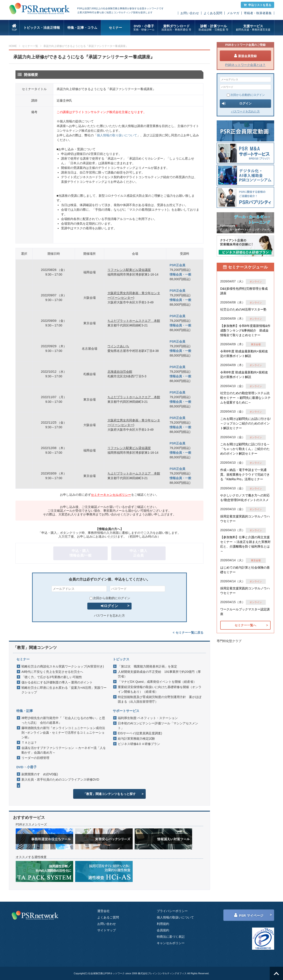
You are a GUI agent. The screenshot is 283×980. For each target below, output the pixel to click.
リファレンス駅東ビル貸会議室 (129, 270)
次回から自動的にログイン (110, 598)
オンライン (256, 282)
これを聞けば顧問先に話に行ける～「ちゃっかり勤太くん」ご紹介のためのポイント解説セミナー (245, 449)
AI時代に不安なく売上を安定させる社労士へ (52, 672)
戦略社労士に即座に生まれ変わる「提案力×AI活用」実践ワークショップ (64, 690)
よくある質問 (213, 13)
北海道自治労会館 (120, 372)
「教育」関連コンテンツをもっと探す (109, 794)
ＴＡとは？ (29, 743)
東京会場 (256, 344)
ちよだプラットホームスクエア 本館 (134, 321)
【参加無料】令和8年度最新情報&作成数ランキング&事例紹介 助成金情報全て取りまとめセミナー (245, 330)
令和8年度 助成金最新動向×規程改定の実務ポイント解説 (244, 354)
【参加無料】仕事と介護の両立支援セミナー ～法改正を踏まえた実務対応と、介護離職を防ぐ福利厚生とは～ (245, 544)
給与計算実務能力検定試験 (136, 739)
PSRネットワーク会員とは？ (246, 65)
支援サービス (253, 28)
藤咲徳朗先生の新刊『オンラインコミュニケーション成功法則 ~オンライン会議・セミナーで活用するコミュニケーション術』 (63, 733)
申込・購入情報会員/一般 (80, 553)
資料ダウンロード (176, 28)
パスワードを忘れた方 (109, 615)
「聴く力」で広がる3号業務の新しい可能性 (52, 677)
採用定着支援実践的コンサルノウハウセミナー (245, 519)
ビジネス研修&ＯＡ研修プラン (139, 744)
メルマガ (233, 13)
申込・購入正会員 (138, 553)
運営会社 (103, 911)
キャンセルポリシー (171, 943)
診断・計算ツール (213, 28)
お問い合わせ (190, 13)
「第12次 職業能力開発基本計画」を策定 (147, 666)
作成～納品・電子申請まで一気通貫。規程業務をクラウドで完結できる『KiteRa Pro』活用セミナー (245, 475)
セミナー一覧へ (245, 625)
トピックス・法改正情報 (42, 28)
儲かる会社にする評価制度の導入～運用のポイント (57, 682)
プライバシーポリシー (172, 911)
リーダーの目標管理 (35, 758)
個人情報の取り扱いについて (117, 135)
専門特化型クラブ (229, 641)
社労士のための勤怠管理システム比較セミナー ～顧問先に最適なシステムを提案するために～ (245, 398)
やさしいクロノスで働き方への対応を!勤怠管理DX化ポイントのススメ (245, 498)
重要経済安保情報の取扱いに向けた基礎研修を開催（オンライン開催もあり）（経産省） (160, 689)
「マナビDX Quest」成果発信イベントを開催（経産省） (157, 682)
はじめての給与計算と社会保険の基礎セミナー (245, 570)
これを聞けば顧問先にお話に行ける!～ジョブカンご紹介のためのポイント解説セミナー (245, 423)
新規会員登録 (245, 56)
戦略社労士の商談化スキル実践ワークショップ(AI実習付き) (63, 666)
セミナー (115, 28)
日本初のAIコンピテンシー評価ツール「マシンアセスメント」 (158, 726)
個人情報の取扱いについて (175, 917)
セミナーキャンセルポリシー (111, 495)
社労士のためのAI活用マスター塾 (243, 309)
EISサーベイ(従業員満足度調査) (140, 733)
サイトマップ (107, 930)
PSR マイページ (249, 915)
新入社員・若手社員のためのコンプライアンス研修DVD (60, 779)
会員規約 (163, 930)
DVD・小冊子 (144, 28)
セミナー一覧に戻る (188, 633)
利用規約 (163, 924)
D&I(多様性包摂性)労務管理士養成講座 (244, 291)
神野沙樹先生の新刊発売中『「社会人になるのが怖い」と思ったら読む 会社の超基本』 (63, 720)
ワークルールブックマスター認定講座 (245, 612)
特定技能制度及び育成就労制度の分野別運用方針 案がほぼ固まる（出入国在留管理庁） (160, 699)
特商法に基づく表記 (171, 937)
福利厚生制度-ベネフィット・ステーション (148, 718)
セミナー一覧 (30, 46)
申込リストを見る (257, 5)
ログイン (109, 606)
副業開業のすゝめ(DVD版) (40, 774)
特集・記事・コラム (82, 28)
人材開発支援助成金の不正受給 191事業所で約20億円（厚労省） (159, 674)
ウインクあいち (118, 346)
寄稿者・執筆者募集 (258, 13)
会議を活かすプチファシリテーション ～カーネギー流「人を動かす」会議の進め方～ (64, 750)
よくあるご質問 (108, 917)
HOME (13, 46)
